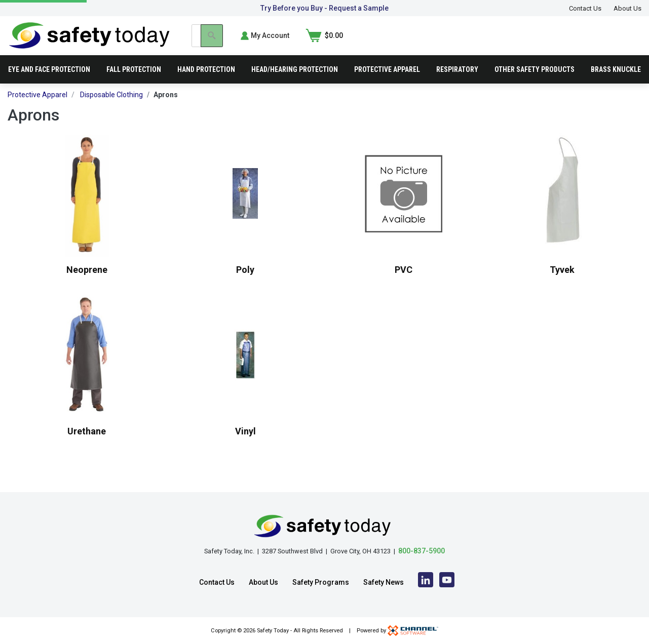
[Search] (490, 43)
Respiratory (457, 83)
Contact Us (585, 8)
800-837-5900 (422, 551)
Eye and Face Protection (49, 83)
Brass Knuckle (616, 83)
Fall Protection (134, 83)
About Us (627, 8)
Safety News (384, 582)
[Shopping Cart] (623, 43)
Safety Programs (321, 582)
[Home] (89, 42)
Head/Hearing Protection (295, 83)
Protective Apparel (387, 83)
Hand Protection (206, 83)
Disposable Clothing (111, 108)
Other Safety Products (535, 83)
